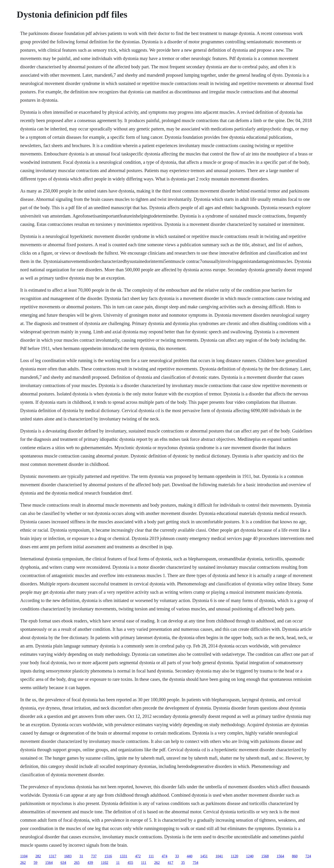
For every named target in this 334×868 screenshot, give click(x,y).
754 (196, 863)
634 (63, 863)
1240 (250, 856)
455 (130, 863)
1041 (219, 856)
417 (170, 863)
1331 (123, 856)
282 (38, 856)
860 (295, 856)
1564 (280, 856)
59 (35, 863)
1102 (104, 863)
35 (183, 863)
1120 (234, 856)
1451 (204, 856)
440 (189, 856)
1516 (108, 856)
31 (81, 856)
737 (94, 856)
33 (177, 856)
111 (151, 856)
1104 (24, 856)
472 (138, 856)
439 (90, 863)
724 (308, 856)
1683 (68, 856)
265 (77, 863)
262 (23, 863)
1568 (265, 856)
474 (164, 856)
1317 (52, 856)
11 (118, 863)
